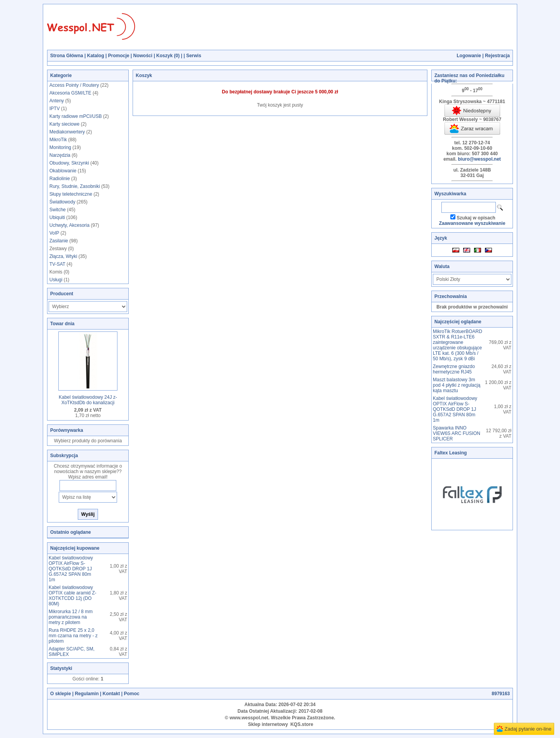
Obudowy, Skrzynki (69, 163)
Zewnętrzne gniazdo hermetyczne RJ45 (454, 369)
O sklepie (60, 694)
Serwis (194, 56)
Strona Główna (67, 56)
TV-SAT (57, 264)
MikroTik (58, 140)
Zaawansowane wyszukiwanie (472, 223)
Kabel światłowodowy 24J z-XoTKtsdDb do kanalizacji (88, 400)
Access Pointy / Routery (74, 85)
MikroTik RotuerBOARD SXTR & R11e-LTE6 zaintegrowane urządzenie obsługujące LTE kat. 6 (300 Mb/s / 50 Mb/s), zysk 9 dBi (458, 345)
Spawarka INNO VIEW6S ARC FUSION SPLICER (457, 433)
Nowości (143, 56)
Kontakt (111, 694)
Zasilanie (59, 241)
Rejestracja (497, 56)
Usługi (56, 280)
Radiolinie (60, 179)
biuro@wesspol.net (479, 159)
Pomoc (131, 694)
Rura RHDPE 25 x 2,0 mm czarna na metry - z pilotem (73, 636)
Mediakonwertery (67, 132)
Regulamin (87, 694)
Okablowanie (63, 171)
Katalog (96, 56)
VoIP (54, 233)
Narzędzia (60, 155)
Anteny (57, 101)
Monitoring (60, 147)
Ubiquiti (57, 217)
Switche (58, 210)
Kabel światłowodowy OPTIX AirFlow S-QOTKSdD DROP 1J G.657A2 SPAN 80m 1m (71, 569)
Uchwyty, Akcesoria (69, 225)
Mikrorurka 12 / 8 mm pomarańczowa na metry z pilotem (71, 617)
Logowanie (469, 56)
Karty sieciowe (64, 124)
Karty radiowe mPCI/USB (76, 116)
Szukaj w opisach (476, 218)
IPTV (55, 109)
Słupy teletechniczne (71, 194)
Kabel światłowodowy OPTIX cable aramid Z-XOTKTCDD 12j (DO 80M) (73, 596)
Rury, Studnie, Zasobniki (75, 186)
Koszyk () (168, 56)
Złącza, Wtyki (63, 256)
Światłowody (62, 202)
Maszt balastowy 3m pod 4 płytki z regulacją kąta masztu (457, 385)
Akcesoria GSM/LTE (70, 93)
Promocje (119, 56)
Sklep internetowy (268, 724)
